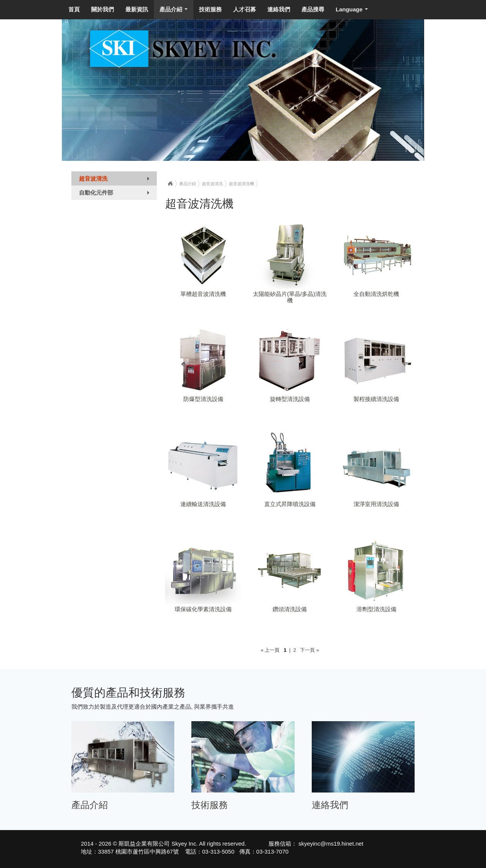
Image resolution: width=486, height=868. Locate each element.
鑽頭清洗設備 (290, 609)
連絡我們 (279, 9)
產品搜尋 (313, 9)
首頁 (74, 9)
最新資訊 (137, 9)
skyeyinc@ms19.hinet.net (330, 844)
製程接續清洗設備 (376, 399)
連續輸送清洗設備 (203, 504)
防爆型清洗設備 (203, 399)
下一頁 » (308, 650)
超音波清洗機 (241, 184)
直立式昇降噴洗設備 (290, 504)
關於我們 (103, 9)
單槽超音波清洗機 (203, 294)
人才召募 (245, 9)
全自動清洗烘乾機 (376, 294)
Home (170, 184)
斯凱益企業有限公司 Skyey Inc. (158, 844)
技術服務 (210, 9)
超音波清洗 (116, 180)
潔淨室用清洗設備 (376, 504)
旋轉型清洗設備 (290, 399)
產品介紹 (175, 11)
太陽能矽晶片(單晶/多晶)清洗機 (290, 297)
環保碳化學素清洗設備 (203, 609)
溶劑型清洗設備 (376, 609)
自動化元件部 (116, 194)
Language (353, 11)
